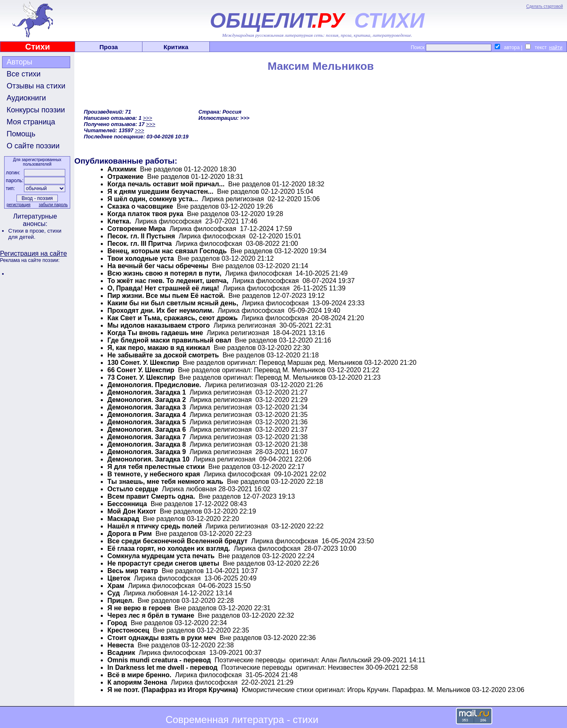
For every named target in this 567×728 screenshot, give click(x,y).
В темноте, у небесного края (154, 474)
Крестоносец (128, 630)
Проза (109, 47)
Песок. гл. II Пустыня (141, 236)
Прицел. (121, 601)
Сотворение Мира (137, 229)
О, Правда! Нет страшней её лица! (163, 288)
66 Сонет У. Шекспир (141, 370)
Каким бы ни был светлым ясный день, (173, 303)
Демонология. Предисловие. (154, 385)
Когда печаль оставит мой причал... (166, 184)
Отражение (125, 177)
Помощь (21, 134)
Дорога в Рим (130, 534)
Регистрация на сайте (33, 253)
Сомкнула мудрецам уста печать (161, 556)
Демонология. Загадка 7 (147, 437)
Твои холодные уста (141, 258)
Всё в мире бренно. (139, 675)
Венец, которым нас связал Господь (167, 251)
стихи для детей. (35, 234)
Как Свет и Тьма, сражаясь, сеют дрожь (173, 318)
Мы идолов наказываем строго (159, 325)
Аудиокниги (26, 98)
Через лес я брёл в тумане (151, 615)
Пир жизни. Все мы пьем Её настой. (166, 296)
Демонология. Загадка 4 (147, 415)
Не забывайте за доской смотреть (163, 355)
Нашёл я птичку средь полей (155, 526)
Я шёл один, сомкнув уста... (153, 199)
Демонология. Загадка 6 (147, 429)
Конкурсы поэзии (36, 110)
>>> (147, 118)
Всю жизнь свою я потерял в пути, (164, 273)
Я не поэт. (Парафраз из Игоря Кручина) (173, 690)
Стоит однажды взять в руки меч (162, 638)
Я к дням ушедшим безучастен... (160, 192)
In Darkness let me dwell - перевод (163, 667)
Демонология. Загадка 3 (147, 407)
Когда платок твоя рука (145, 214)
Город (117, 623)
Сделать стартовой (544, 6)
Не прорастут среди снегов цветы (163, 563)
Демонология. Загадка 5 (147, 422)
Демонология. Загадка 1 (147, 392)
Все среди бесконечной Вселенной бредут (177, 541)
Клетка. (119, 221)
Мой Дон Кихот (132, 511)
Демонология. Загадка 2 (147, 400)
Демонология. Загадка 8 (147, 444)
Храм (116, 586)
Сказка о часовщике (140, 206)
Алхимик (122, 169)
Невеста (121, 645)
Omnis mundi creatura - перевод (159, 660)
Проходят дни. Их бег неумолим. (161, 310)
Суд (114, 593)
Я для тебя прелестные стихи (156, 467)
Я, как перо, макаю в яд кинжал (159, 348)
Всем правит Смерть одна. (151, 496)
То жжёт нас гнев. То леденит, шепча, (168, 281)
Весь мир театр (133, 571)
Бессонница (127, 504)
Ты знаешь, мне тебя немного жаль (165, 482)
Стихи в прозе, (28, 231)
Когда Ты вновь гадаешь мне (155, 333)
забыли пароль (53, 205)
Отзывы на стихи (36, 86)
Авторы (19, 62)
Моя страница (31, 122)
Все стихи (24, 74)
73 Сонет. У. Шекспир (141, 377)
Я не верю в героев (139, 608)
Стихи (38, 47)
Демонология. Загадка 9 (147, 452)
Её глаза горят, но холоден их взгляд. (169, 548)
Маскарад (123, 519)
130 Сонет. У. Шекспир (143, 363)
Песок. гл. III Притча (140, 244)
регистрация (19, 205)
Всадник (121, 653)
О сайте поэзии (33, 146)
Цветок (119, 578)
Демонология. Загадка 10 (148, 459)
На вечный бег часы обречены (158, 266)
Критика (176, 47)
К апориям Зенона (137, 682)
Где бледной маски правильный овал (169, 340)
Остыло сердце (133, 489)
